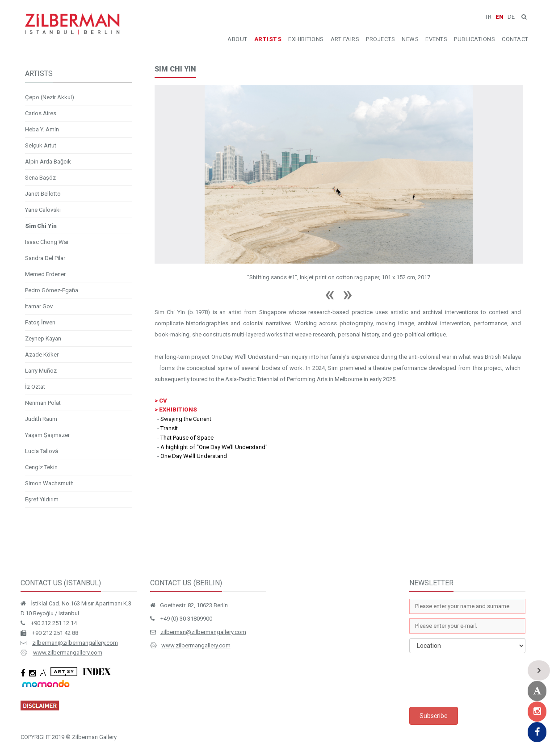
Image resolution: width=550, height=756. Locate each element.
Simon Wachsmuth (49, 483)
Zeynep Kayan (43, 338)
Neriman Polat (43, 403)
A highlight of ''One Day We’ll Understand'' (214, 447)
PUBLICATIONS (474, 39)
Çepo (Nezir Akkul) (50, 97)
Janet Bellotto (43, 194)
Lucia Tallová (42, 451)
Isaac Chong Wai (47, 242)
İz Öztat (35, 387)
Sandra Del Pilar (45, 258)
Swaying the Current (186, 419)
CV (163, 401)
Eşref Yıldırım (42, 499)
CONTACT (515, 39)
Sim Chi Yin (41, 226)
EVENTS (436, 39)
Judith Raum (41, 419)
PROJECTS (380, 39)
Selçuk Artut (41, 145)
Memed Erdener (45, 274)
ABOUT (237, 39)
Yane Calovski (43, 210)
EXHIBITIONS (306, 39)
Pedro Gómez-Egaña (52, 290)
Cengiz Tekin (41, 467)
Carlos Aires (41, 113)
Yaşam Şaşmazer (47, 435)
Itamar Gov (39, 306)
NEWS (410, 39)
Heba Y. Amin (42, 129)
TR (488, 17)
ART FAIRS (345, 39)
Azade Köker (42, 355)
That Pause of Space (187, 438)
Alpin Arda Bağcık (48, 162)
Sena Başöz (40, 178)
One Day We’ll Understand (194, 456)
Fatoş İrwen (40, 322)
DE (511, 17)
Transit (169, 428)
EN (500, 17)
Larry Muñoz (41, 371)
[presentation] (477, 680)
